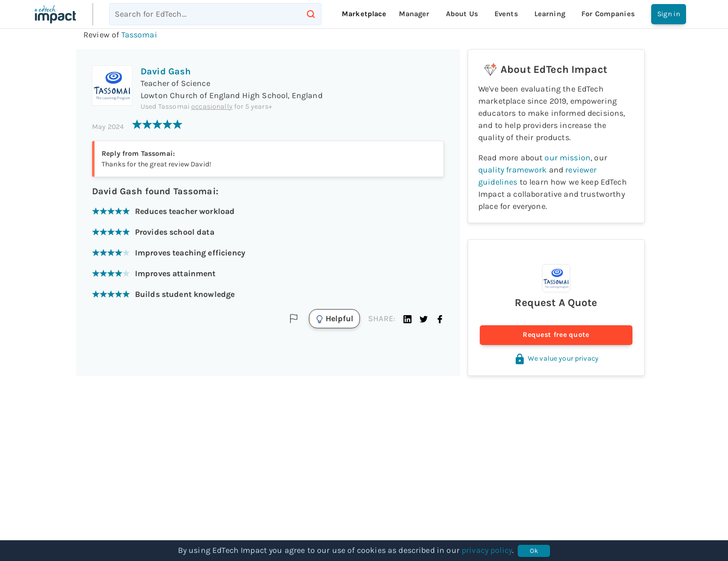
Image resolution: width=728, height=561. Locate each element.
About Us (462, 14)
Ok (534, 551)
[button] (407, 319)
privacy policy (487, 550)
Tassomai (139, 35)
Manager (414, 14)
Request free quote (556, 335)
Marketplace (364, 14)
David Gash (166, 71)
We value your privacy (556, 358)
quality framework (513, 170)
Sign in (669, 14)
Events (506, 14)
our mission (567, 158)
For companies (608, 14)
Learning (550, 14)
